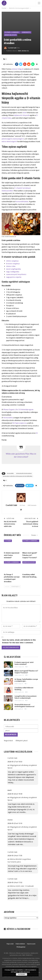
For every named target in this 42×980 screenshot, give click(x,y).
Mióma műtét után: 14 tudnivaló (22, 886)
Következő (16, 587)
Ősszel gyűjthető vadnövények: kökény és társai (31, 524)
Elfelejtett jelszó (22, 741)
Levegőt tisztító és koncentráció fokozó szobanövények (26, 697)
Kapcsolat (10, 944)
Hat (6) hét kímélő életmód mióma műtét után (10, 524)
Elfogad (22, 974)
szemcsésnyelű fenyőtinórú (16, 274)
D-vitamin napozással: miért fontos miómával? (24, 663)
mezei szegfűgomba (13, 269)
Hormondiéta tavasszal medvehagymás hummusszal (24, 706)
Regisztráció (8, 741)
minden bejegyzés (11, 35)
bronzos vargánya (13, 263)
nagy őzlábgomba (13, 272)
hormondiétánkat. (22, 201)
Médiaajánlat (21, 947)
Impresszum (31, 944)
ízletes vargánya (12, 261)
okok (25, 112)
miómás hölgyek (18, 69)
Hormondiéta (26, 32)
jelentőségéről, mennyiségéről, (13, 139)
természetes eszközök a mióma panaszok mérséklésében (18, 476)
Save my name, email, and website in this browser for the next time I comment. (19, 641)
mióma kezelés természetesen (24, 473)
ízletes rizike (11, 266)
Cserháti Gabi (12, 758)
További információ (24, 972)
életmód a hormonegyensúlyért (13, 32)
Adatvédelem (20, 944)
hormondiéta (10, 473)
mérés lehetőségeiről (9, 141)
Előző (7, 587)
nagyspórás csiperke (14, 277)
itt (37, 433)
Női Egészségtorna (20, 423)
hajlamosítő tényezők (22, 115)
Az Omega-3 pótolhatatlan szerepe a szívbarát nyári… (26, 680)
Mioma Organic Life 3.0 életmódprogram (18, 409)
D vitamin (8, 541)
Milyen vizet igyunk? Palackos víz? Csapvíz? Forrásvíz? (26, 672)
